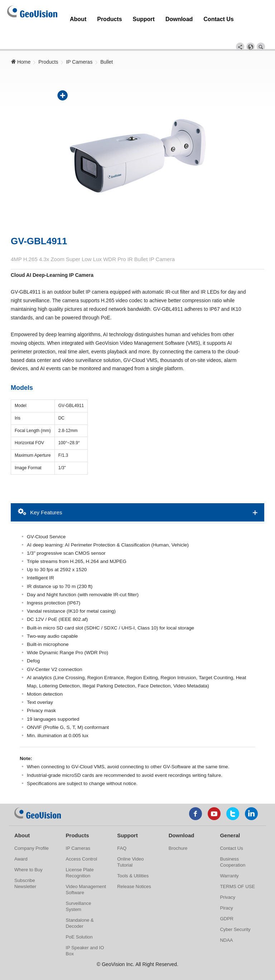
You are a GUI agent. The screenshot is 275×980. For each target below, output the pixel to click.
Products (97, 15)
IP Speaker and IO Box (85, 935)
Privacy (228, 881)
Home (21, 40)
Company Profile (32, 832)
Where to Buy (28, 854)
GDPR (227, 903)
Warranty (229, 860)
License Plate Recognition (80, 857)
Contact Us (176, 15)
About (74, 15)
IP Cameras (79, 40)
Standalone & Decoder (80, 907)
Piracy (226, 892)
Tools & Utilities (133, 860)
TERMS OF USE (237, 870)
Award (21, 843)
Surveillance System (79, 890)
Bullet (107, 40)
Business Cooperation (233, 846)
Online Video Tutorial (130, 846)
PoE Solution (79, 921)
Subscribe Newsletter (25, 867)
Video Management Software (86, 873)
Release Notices (134, 870)
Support (121, 15)
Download (147, 15)
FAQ (122, 832)
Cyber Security (235, 913)
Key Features (40, 489)
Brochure (178, 832)
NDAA (226, 924)
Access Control (81, 843)
